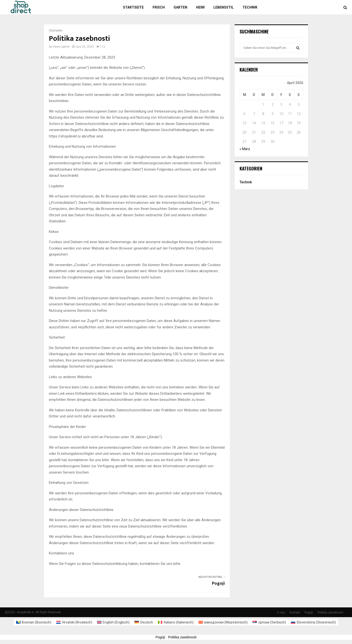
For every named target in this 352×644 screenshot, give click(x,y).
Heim (200, 7)
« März (245, 149)
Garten (180, 7)
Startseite (133, 7)
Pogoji (218, 583)
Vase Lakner (61, 47)
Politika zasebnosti (330, 613)
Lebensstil (224, 7)
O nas (281, 613)
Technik (250, 7)
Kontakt (295, 613)
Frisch (159, 7)
